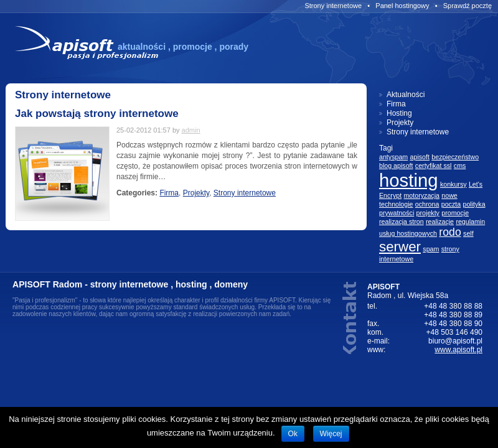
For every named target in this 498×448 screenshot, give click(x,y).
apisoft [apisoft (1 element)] (420, 157)
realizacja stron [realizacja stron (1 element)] (402, 222)
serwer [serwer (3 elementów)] (400, 247)
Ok (293, 434)
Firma (169, 193)
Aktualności (406, 95)
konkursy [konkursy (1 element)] (453, 184)
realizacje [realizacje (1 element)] (440, 222)
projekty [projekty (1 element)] (428, 213)
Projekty (196, 193)
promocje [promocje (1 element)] (455, 213)
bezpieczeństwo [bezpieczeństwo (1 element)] (455, 157)
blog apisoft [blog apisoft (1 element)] (396, 166)
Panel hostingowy (402, 6)
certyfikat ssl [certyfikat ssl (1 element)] (434, 166)
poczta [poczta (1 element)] (451, 204)
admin (191, 130)
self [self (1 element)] (468, 233)
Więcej (331, 434)
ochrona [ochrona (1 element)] (427, 204)
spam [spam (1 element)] (431, 249)
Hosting (399, 113)
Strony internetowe (333, 6)
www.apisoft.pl (458, 350)
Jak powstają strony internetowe (97, 114)
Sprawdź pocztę (467, 6)
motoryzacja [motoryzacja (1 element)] (421, 195)
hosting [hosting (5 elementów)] (409, 180)
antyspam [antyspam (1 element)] (393, 157)
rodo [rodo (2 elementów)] (450, 232)
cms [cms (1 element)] (460, 166)
